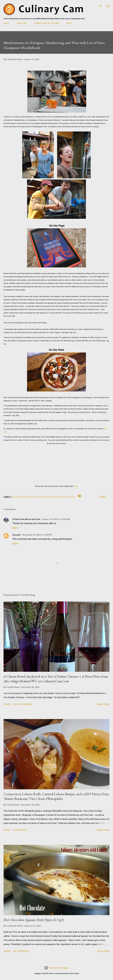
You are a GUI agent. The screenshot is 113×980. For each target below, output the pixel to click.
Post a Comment (23, 704)
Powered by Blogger (56, 968)
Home (6, 23)
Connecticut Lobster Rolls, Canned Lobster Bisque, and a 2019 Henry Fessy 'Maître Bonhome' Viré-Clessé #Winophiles (56, 796)
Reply (16, 528)
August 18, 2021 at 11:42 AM (56, 519)
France (32, 497)
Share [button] (103, 497)
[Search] (101, 5)
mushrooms (61, 497)
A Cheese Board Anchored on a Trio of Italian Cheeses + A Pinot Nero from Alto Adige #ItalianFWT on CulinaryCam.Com (56, 679)
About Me (22, 23)
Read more (103, 704)
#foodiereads (20, 497)
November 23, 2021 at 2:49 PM (37, 535)
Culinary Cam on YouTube (47, 23)
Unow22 (16, 535)
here (76, 486)
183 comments (21, 951)
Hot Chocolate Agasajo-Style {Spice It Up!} (34, 920)
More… (70, 23)
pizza (72, 497)
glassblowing (45, 497)
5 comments (20, 830)
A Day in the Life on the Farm (26, 519)
